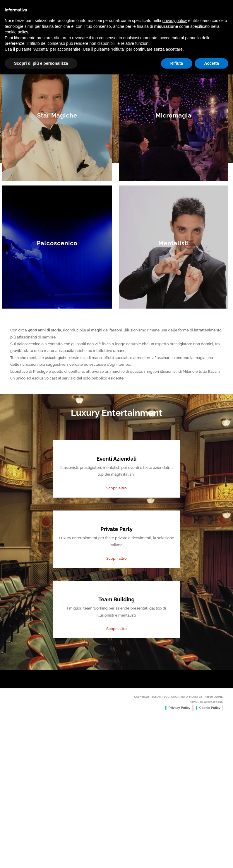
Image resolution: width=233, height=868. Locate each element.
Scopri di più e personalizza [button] (41, 857)
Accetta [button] (211, 857)
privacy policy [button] (175, 814)
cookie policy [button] (16, 826)
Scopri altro (117, 640)
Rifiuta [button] (177, 857)
